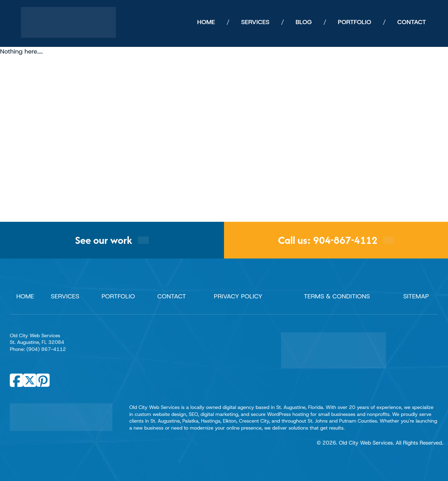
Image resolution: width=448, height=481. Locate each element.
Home (25, 296)
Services (65, 296)
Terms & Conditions (337, 296)
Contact (172, 296)
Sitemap (416, 296)
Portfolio (118, 296)
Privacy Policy (238, 296)
